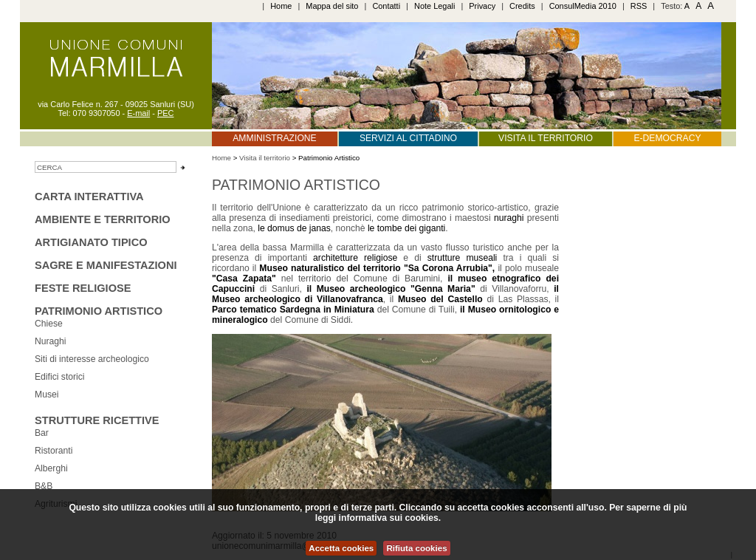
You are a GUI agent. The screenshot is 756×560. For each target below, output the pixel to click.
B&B (44, 486)
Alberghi (51, 468)
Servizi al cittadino (408, 138)
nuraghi (511, 218)
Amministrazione (274, 138)
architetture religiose (355, 258)
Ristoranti (54, 451)
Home (281, 6)
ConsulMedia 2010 (583, 6)
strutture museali (463, 258)
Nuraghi (51, 341)
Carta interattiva (89, 197)
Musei (47, 395)
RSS (639, 6)
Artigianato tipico (91, 242)
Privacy (482, 6)
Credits (522, 6)
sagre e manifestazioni (106, 265)
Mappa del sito (332, 6)
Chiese (49, 324)
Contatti (386, 6)
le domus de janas (294, 228)
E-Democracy (667, 138)
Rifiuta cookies (416, 548)
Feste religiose (83, 288)
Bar (42, 433)
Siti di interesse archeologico (92, 359)
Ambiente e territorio (103, 219)
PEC (166, 113)
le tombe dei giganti (406, 228)
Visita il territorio (546, 138)
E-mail (138, 113)
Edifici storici (60, 377)
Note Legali (434, 6)
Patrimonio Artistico (99, 311)
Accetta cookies (341, 548)
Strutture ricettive (97, 420)
